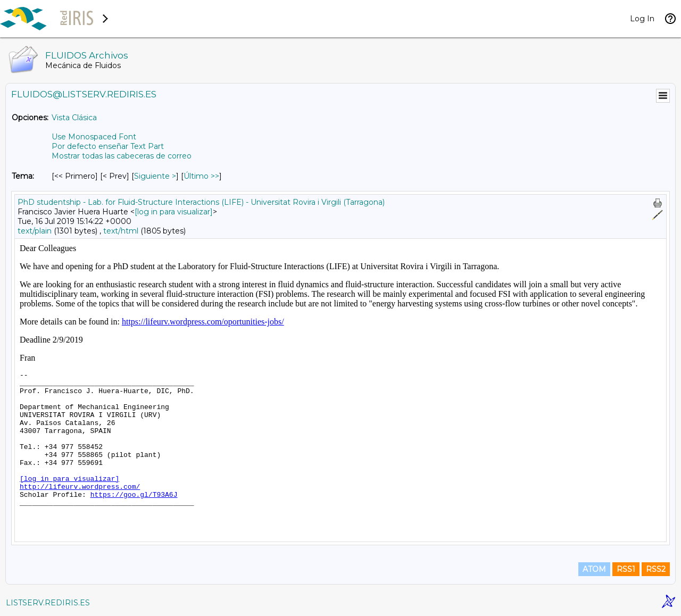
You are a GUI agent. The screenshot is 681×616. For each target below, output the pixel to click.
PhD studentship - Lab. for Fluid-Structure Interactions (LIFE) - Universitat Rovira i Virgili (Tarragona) (201, 202)
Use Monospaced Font (94, 137)
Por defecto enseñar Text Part (108, 146)
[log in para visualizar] (174, 212)
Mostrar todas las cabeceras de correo (122, 156)
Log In (642, 19)
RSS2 (656, 569)
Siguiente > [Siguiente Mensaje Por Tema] (155, 176)
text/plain (35, 231)
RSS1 (626, 569)
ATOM (594, 569)
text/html (121, 231)
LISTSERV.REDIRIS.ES (48, 603)
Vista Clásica (74, 118)
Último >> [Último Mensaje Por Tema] (201, 176)
